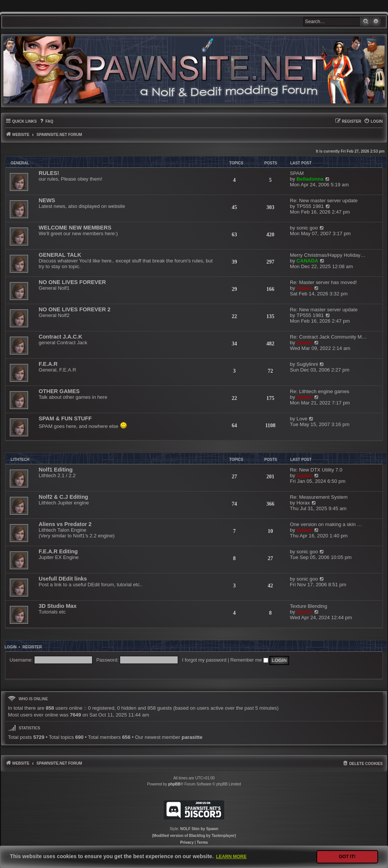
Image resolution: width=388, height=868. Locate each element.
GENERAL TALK (60, 255)
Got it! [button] (347, 857)
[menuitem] (46, 121)
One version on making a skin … (326, 524)
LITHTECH (20, 460)
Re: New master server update (324, 201)
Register (32, 647)
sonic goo (307, 228)
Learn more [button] (231, 857)
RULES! (49, 173)
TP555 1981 (310, 206)
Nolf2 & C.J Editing (63, 497)
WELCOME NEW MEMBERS (75, 228)
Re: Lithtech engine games (320, 391)
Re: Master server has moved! (323, 282)
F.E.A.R (48, 364)
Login (11, 647)
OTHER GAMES (59, 391)
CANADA (307, 261)
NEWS (47, 200)
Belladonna (310, 179)
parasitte (192, 737)
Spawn (305, 288)
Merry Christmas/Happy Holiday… (328, 255)
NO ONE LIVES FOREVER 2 (75, 309)
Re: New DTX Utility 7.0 (316, 470)
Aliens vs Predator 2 (65, 524)
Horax (303, 503)
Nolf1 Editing (56, 470)
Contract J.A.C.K (60, 337)
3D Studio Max (58, 606)
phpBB (174, 784)
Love (302, 419)
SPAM (297, 173)
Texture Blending (308, 606)
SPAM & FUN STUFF (65, 418)
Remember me (249, 660)
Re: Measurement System (319, 497)
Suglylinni (307, 364)
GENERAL (20, 163)
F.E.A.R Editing (58, 551)
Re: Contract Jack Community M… (328, 337)
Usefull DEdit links (63, 579)
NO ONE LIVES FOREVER (72, 282)
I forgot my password (204, 660)
